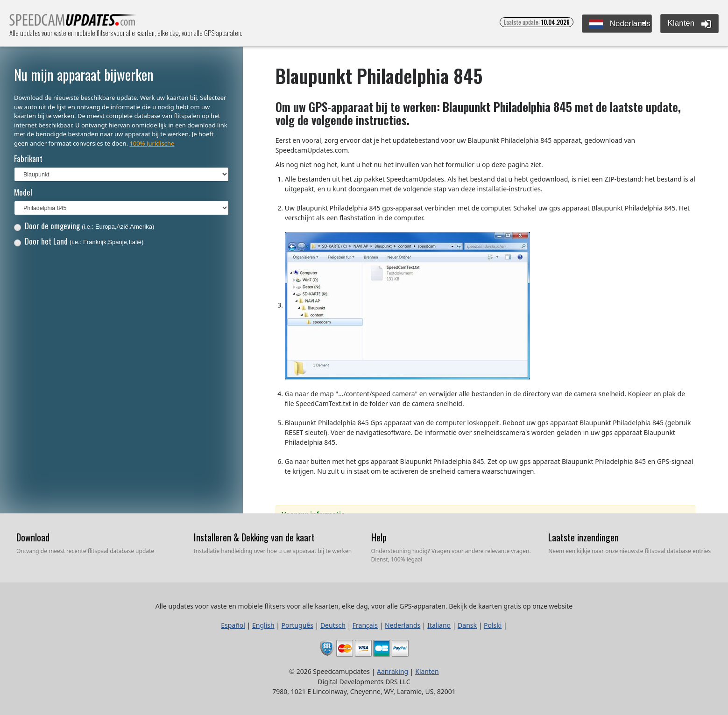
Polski (493, 625)
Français (365, 625)
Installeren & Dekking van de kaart (254, 537)
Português (297, 625)
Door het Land (79, 241)
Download (33, 537)
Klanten (689, 24)
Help (379, 537)
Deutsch (333, 625)
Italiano (439, 625)
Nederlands (620, 24)
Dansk (467, 625)
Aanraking (392, 671)
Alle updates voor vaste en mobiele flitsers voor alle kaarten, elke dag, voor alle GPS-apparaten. (73, 23)
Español (233, 625)
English (263, 625)
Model (23, 192)
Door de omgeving (84, 226)
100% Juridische (152, 143)
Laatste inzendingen (583, 537)
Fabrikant (28, 158)
